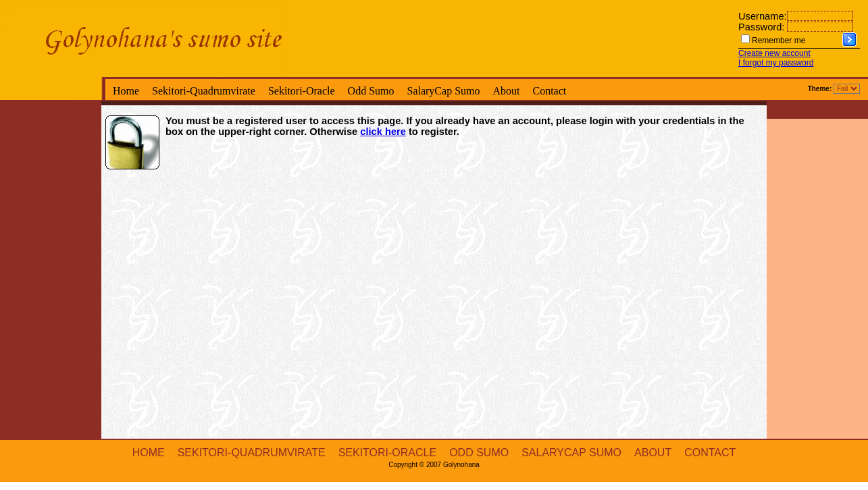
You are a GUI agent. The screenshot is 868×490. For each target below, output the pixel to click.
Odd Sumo (371, 91)
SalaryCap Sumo (443, 91)
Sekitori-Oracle (302, 91)
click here (383, 132)
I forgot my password (776, 63)
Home (126, 91)
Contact (549, 91)
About (506, 91)
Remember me (778, 40)
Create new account (774, 53)
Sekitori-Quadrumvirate (204, 91)
